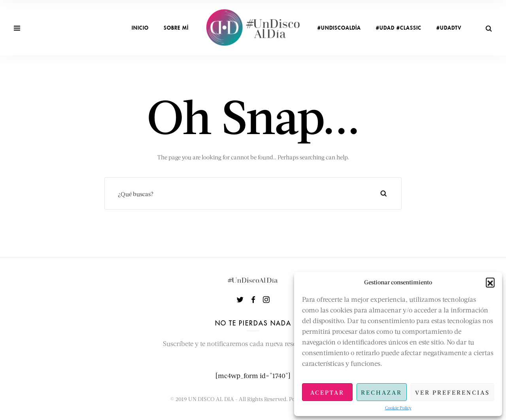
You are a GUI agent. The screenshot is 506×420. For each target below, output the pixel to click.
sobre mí (176, 28)
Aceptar (327, 392)
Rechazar (381, 392)
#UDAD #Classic (399, 28)
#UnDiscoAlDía (339, 28)
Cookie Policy (398, 408)
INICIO (140, 28)
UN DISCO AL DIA (211, 399)
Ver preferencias (452, 392)
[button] (490, 282)
